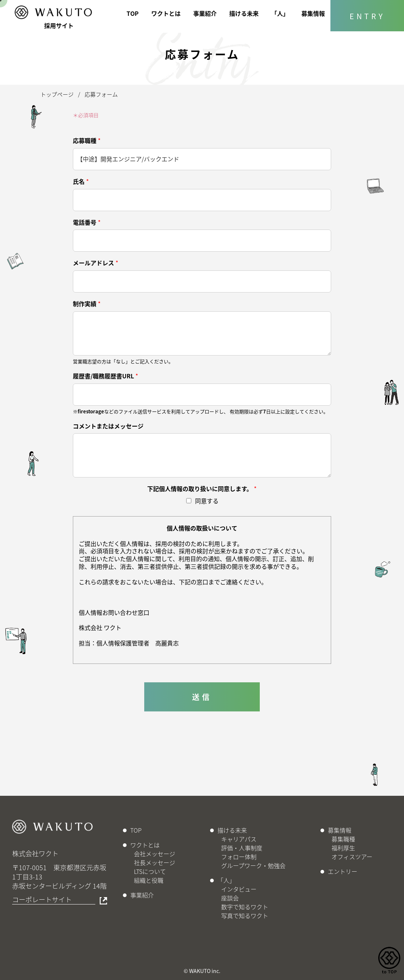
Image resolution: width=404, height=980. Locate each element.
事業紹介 (205, 13)
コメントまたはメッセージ (108, 426)
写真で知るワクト (245, 916)
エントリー (343, 871)
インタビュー (239, 889)
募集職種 (343, 839)
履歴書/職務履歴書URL (105, 376)
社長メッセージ (155, 862)
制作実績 (87, 304)
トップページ (57, 94)
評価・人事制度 (242, 848)
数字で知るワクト (245, 907)
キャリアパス (239, 839)
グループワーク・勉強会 (253, 865)
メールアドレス (95, 263)
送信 (202, 697)
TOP (133, 13)
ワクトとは (166, 13)
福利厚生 (343, 848)
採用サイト (59, 25)
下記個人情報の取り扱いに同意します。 (202, 489)
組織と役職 (149, 880)
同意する (207, 501)
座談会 (230, 898)
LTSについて (150, 871)
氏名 (81, 181)
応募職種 (87, 141)
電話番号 (87, 222)
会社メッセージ (155, 854)
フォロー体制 (239, 857)
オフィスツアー (352, 857)
